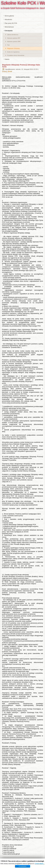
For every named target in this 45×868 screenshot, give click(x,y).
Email (10, 71)
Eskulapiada (9, 31)
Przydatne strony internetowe (16, 55)
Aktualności (8, 20)
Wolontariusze (9, 27)
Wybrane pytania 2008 (14, 42)
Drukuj (5, 71)
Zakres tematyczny (13, 35)
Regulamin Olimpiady (13, 48)
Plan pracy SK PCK (11, 23)
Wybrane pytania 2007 (14, 38)
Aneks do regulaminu (13, 52)
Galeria (7, 59)
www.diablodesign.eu (26, 866)
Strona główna (9, 16)
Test (8, 45)
